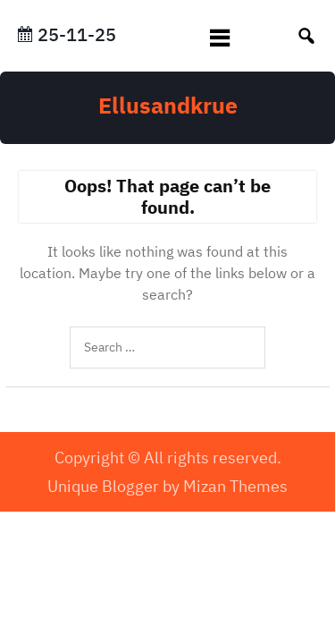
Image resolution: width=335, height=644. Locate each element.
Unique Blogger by (167, 486)
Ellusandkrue (168, 105)
